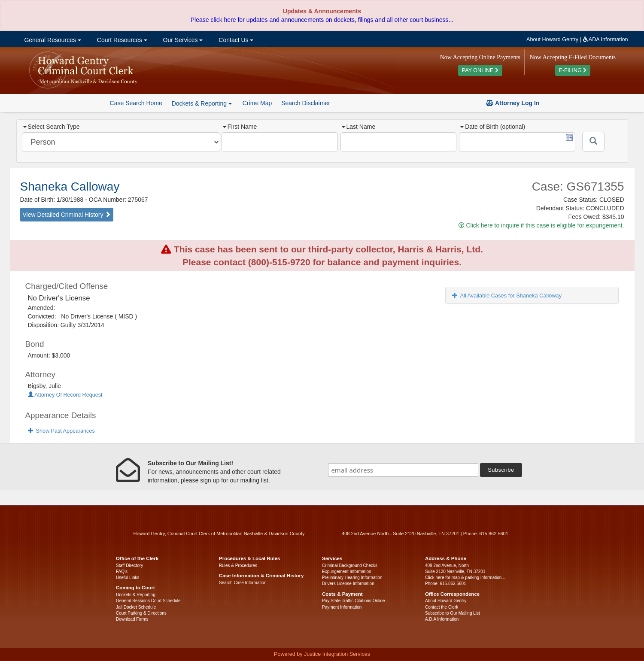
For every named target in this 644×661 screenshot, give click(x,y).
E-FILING (573, 70)
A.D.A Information (442, 619)
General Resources (52, 40)
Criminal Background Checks (350, 565)
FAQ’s (122, 572)
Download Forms (132, 619)
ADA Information (606, 39)
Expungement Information (347, 572)
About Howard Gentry (552, 39)
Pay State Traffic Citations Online (354, 601)
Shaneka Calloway (70, 186)
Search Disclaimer (306, 103)
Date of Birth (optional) (493, 127)
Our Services (182, 40)
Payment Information (342, 607)
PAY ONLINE (480, 70)
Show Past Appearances (61, 431)
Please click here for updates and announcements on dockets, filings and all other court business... (322, 20)
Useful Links (128, 578)
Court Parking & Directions (141, 613)
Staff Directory (129, 565)
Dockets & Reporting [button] (202, 103)
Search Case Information (243, 583)
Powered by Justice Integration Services (322, 654)
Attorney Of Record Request (65, 395)
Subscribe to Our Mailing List (453, 613)
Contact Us (235, 40)
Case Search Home (136, 103)
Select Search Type (52, 127)
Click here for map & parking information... (465, 578)
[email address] (403, 470)
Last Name (359, 127)
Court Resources (121, 40)
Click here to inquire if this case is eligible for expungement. (541, 225)
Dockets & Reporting (136, 595)
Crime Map (257, 103)
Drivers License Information (348, 584)
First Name (240, 127)
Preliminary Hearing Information (352, 578)
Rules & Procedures (238, 565)
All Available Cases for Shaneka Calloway (507, 296)
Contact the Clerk (442, 607)
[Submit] (593, 142)
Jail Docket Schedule (136, 607)
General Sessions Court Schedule (148, 601)
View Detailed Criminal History (67, 215)
